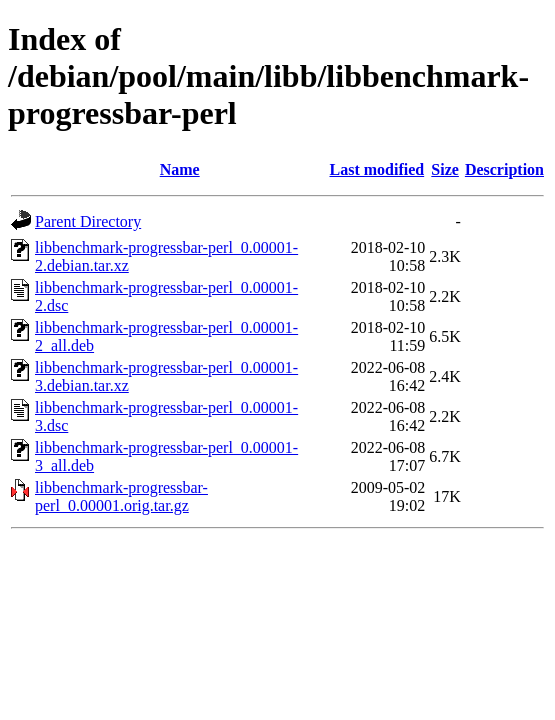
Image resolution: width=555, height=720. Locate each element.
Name (180, 169)
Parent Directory (88, 221)
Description (504, 169)
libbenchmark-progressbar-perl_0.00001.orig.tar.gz (121, 496)
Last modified (377, 169)
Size (445, 169)
